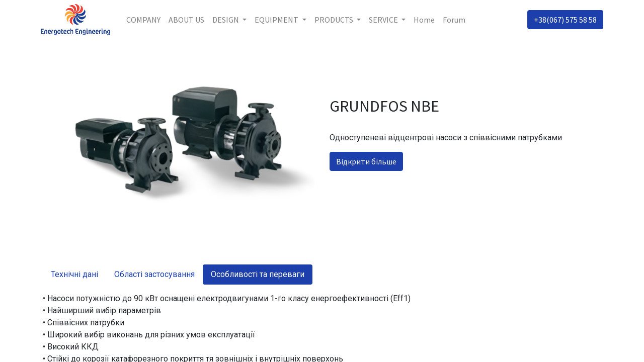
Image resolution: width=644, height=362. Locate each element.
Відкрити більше (366, 161)
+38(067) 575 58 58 (563, 20)
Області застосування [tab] (154, 274)
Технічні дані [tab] (74, 274)
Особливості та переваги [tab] (258, 274)
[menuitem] (145, 20)
